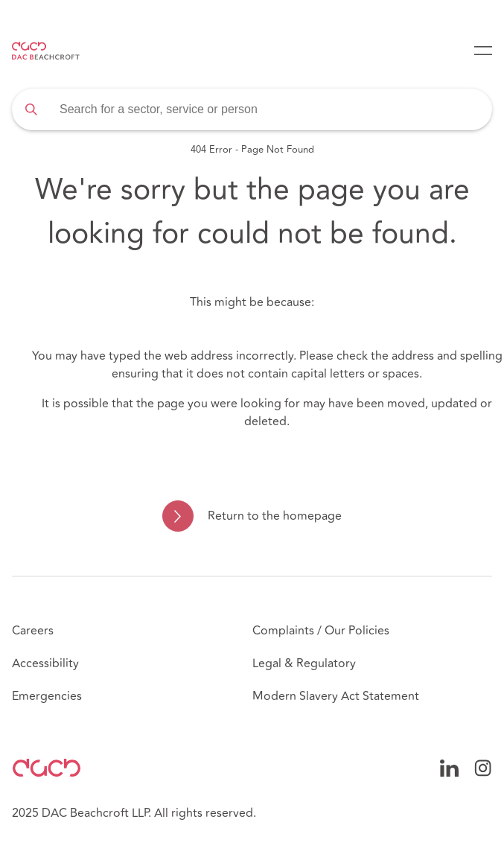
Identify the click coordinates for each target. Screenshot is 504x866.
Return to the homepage (275, 516)
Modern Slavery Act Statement (336, 696)
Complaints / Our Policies (321, 631)
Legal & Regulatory (304, 663)
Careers (33, 631)
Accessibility (45, 663)
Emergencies (47, 696)
